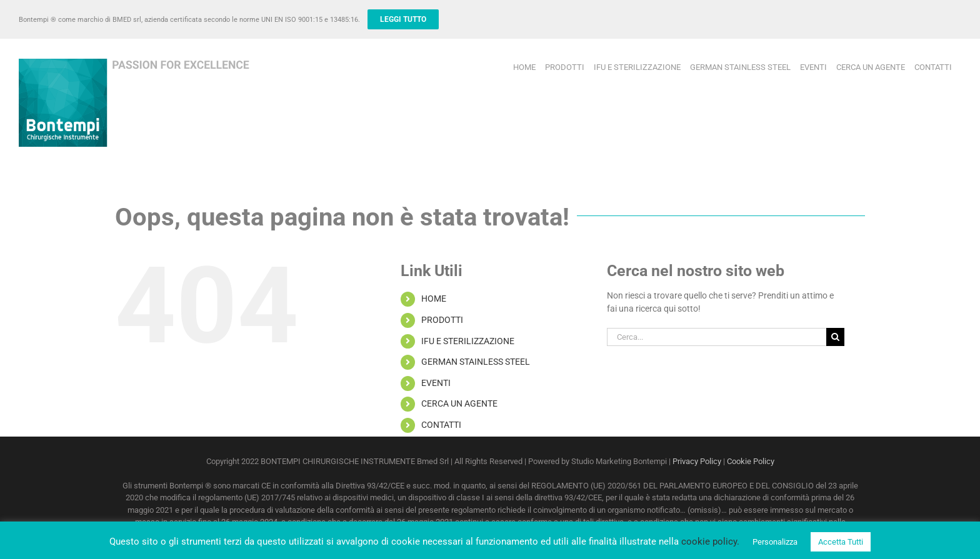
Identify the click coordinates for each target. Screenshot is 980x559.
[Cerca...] (717, 337)
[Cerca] (835, 337)
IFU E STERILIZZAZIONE (468, 341)
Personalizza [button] (775, 542)
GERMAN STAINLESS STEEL (476, 362)
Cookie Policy (751, 461)
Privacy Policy (697, 461)
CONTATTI (441, 425)
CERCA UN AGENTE (459, 403)
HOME (434, 299)
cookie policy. (710, 542)
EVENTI (436, 383)
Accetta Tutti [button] (841, 542)
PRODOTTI (442, 320)
